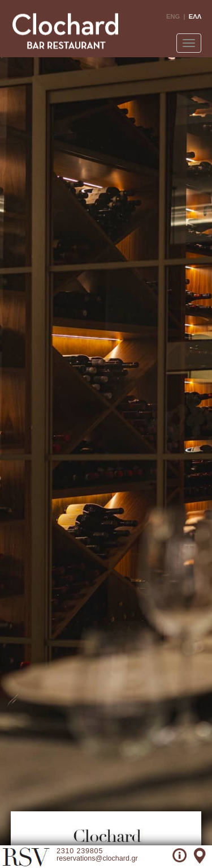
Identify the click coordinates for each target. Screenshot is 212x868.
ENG (173, 16)
